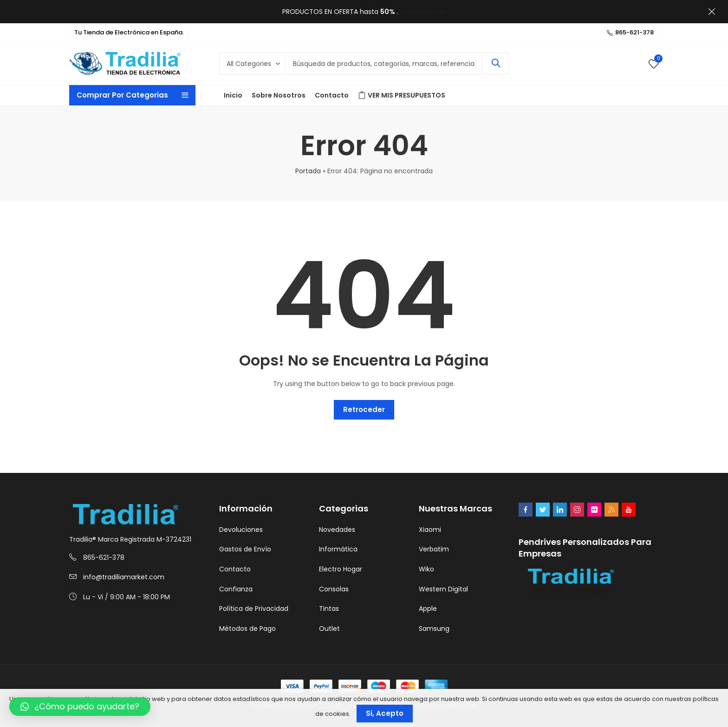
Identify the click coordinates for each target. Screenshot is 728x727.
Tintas (329, 609)
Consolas (334, 589)
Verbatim (434, 549)
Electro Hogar (341, 569)
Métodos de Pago (247, 629)
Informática (338, 549)
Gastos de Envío (245, 549)
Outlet (329, 629)
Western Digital (443, 589)
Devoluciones (241, 530)
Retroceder (364, 409)
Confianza (236, 589)
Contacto (235, 569)
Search (496, 64)
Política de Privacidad (254, 609)
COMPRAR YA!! (423, 12)
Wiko (426, 569)
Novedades (337, 530)
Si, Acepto (385, 713)
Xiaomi (430, 530)
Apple (428, 609)
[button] (80, 707)
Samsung (434, 629)
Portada (308, 171)
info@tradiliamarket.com (124, 577)
